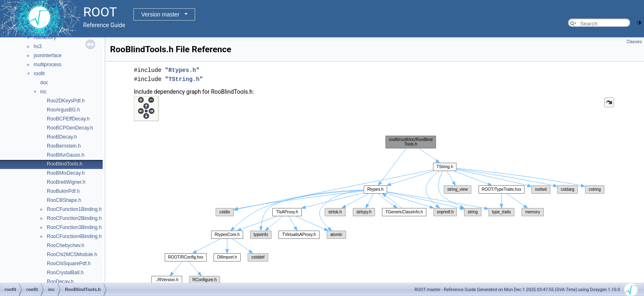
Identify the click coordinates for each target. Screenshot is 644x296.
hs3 (38, 46)
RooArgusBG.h (63, 110)
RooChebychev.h (66, 245)
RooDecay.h (60, 282)
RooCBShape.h (64, 200)
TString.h (184, 79)
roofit (39, 74)
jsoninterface (48, 55)
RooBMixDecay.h (66, 173)
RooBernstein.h (64, 146)
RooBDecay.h (62, 137)
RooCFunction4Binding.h (74, 236)
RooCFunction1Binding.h (74, 209)
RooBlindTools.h (65, 164)
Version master (160, 14)
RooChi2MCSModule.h (72, 254)
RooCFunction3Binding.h (74, 227)
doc (44, 83)
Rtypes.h (182, 70)
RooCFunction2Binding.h (74, 218)
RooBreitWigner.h (66, 182)
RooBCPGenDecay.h (70, 128)
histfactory (45, 37)
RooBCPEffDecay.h (68, 119)
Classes (634, 42)
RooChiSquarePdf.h (69, 264)
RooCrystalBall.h (65, 273)
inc (43, 92)
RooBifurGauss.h (66, 155)
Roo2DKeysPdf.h (66, 101)
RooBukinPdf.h (63, 191)
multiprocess (47, 65)
